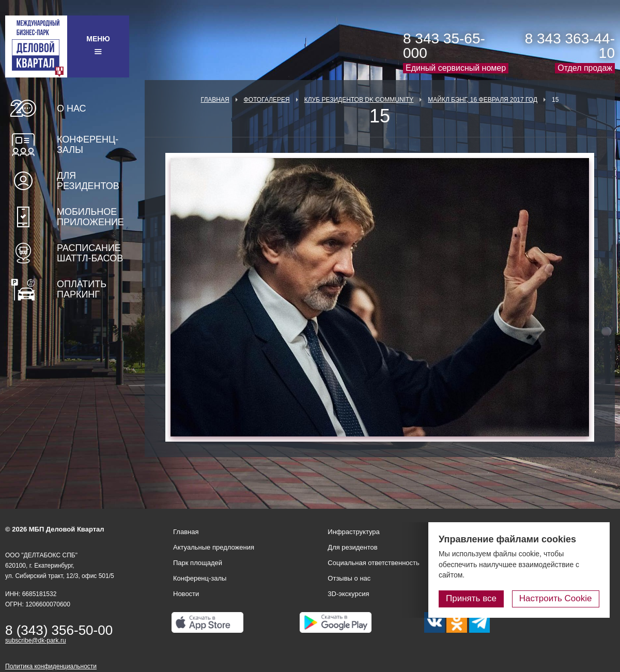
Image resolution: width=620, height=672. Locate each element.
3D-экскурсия (348, 594)
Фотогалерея (267, 100)
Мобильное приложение (90, 217)
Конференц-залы (88, 145)
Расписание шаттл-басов (90, 253)
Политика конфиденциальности (51, 666)
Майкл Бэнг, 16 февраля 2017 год (483, 100)
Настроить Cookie (556, 598)
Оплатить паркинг (82, 289)
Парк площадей (198, 563)
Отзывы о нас (349, 578)
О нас (72, 108)
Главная (215, 100)
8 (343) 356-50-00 (59, 630)
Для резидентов (88, 181)
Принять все (472, 598)
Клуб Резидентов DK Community (359, 100)
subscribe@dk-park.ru (36, 640)
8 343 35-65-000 (444, 46)
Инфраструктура (353, 532)
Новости (186, 594)
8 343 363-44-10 (570, 46)
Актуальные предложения (214, 547)
